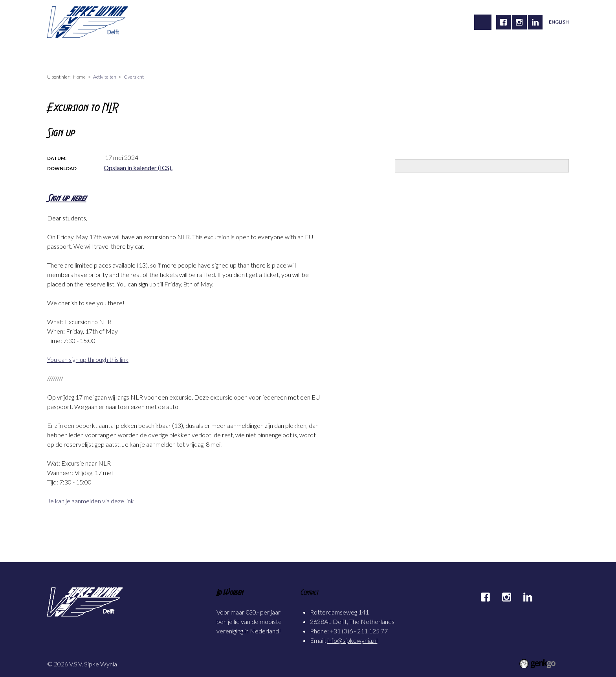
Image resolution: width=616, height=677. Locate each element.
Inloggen (416, 54)
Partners (379, 54)
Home (61, 54)
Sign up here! (67, 198)
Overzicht (134, 77)
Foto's (248, 54)
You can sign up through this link (88, 359)
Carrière (180, 54)
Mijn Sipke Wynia (294, 54)
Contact (342, 54)
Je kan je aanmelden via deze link (91, 501)
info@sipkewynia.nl (352, 640)
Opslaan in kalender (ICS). (138, 168)
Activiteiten (140, 54)
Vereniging (97, 54)
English (559, 22)
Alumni (216, 54)
